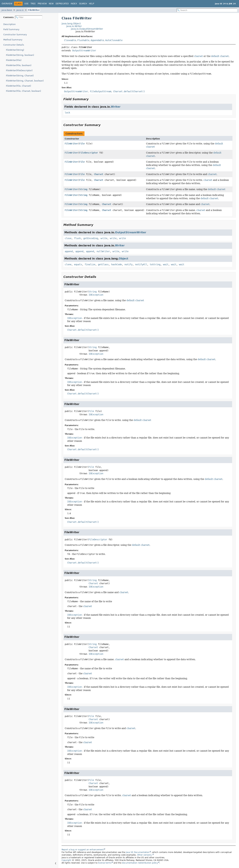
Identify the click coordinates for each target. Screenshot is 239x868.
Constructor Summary (15, 35)
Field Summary (11, 29)
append (69, 251)
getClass (103, 264)
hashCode (117, 264)
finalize (90, 264)
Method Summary (13, 40)
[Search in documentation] (207, 10)
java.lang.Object (71, 24)
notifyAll (141, 264)
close (68, 238)
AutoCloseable (114, 40)
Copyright (66, 860)
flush (77, 238)
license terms (105, 863)
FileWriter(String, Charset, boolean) (25, 81)
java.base (7, 10)
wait (166, 264)
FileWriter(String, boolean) (20, 55)
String (83, 189)
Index (74, 4)
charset (198, 56)
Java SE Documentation (138, 852)
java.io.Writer (74, 26)
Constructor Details (14, 45)
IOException (96, 295)
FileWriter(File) (14, 60)
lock (67, 113)
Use (26, 4)
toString (155, 264)
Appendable (97, 40)
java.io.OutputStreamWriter (87, 29)
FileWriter (34, 10)
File (82, 144)
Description (9, 24)
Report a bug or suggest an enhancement (83, 850)
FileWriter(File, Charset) (19, 86)
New (51, 4)
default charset (220, 56)
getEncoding (91, 238)
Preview (42, 4)
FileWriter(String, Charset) (20, 76)
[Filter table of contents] (29, 17)
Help (92, 4)
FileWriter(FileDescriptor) (19, 70)
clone (68, 264)
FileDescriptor (89, 153)
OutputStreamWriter (84, 51)
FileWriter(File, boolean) (19, 65)
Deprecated (62, 4)
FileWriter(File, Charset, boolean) (23, 91)
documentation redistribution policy (140, 863)
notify (128, 264)
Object (123, 259)
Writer (116, 107)
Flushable (83, 40)
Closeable (70, 40)
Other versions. (145, 855)
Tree (33, 4)
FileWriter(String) (15, 50)
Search (83, 4)
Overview (7, 4)
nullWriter (103, 251)
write (104, 238)
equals (78, 264)
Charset (99, 174)
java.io (20, 10)
